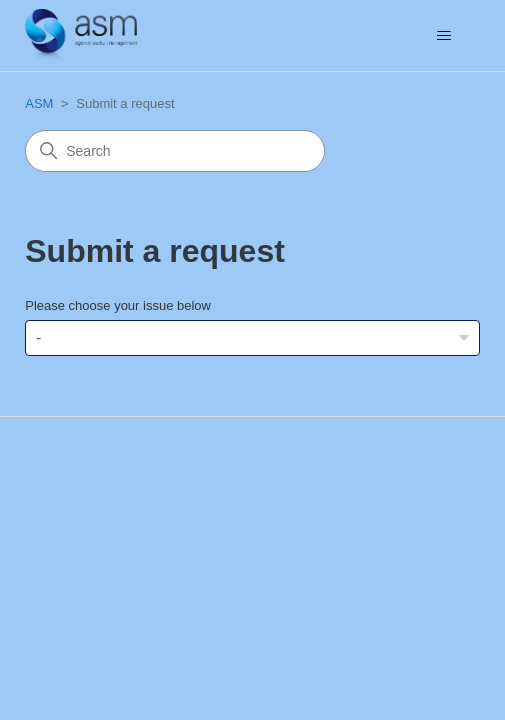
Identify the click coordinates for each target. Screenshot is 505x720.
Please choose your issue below (118, 305)
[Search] (175, 151)
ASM (39, 103)
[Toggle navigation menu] (444, 36)
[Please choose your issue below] (252, 337)
